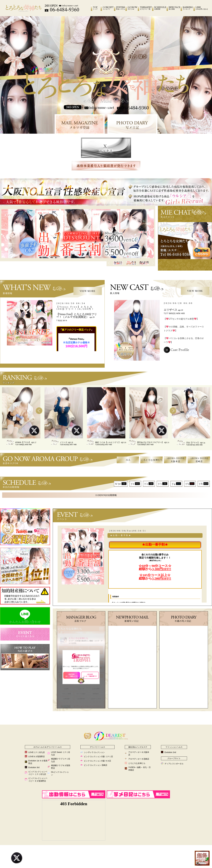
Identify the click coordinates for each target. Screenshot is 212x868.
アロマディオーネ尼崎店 (139, 759)
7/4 (176, 484)
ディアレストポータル (174, 764)
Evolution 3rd (34, 767)
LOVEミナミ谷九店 (37, 752)
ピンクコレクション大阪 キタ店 (97, 761)
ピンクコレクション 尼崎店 (96, 765)
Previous (109, 263)
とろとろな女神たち (152, 460)
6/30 (121, 484)
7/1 (135, 484)
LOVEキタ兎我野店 (37, 756)
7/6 (204, 484)
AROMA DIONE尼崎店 (199, 460)
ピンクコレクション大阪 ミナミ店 (98, 756)
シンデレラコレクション (94, 752)
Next (153, 263)
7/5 (190, 484)
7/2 (149, 484)
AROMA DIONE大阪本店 (176, 460)
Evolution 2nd (170, 752)
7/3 (163, 484)
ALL (128, 460)
